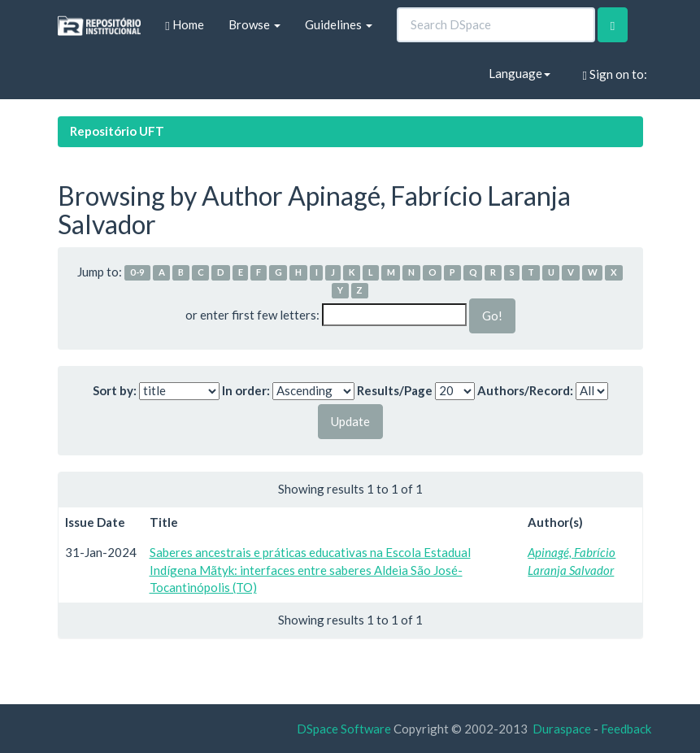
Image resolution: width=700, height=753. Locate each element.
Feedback (626, 729)
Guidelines (339, 24)
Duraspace (562, 729)
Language (520, 73)
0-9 (137, 273)
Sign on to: (615, 74)
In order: (246, 390)
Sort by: (115, 390)
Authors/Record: (525, 390)
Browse (254, 24)
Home (184, 25)
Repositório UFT (117, 131)
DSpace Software (344, 729)
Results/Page (395, 390)
